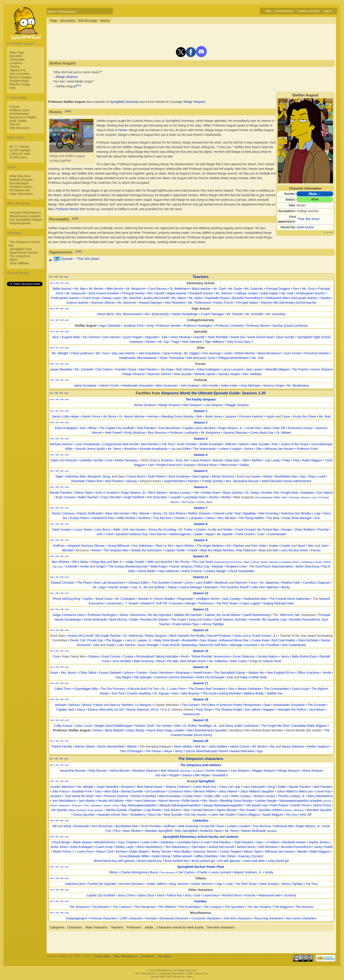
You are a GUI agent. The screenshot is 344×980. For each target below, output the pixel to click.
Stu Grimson (91, 337)
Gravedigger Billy (86, 689)
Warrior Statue (85, 746)
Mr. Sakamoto (270, 583)
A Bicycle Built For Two (143, 689)
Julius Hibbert (228, 791)
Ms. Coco (102, 353)
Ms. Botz (325, 416)
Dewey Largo (111, 298)
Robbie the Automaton (147, 550)
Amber (85, 566)
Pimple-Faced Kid (169, 465)
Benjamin (94, 476)
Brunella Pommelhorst (247, 298)
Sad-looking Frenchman (228, 562)
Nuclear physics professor (290, 326)
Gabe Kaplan (270, 293)
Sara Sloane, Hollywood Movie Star (224, 640)
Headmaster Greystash (137, 385)
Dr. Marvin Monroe (132, 416)
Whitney (298, 810)
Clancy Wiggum (249, 815)
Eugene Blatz (71, 337)
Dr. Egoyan (162, 693)
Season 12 (201, 593)
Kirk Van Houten (134, 529)
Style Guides (18, 121)
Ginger (101, 566)
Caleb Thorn (63, 689)
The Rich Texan (227, 603)
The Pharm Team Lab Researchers (101, 583)
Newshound (191, 714)
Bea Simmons (158, 433)
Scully (212, 529)
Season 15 (201, 651)
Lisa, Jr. (137, 587)
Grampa (189, 465)
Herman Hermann (131, 884)
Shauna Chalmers (178, 787)
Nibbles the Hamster (188, 615)
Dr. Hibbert (284, 433)
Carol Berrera (158, 289)
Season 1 (201, 411)
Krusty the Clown (304, 416)
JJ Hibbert (273, 842)
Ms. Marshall (132, 298)
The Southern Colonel (167, 583)
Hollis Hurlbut (126, 518)
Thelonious (206, 603)
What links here (20, 176)
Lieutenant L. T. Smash (122, 603)
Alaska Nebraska (242, 751)
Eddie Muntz (191, 801)
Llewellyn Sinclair (91, 460)
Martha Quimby (117, 810)
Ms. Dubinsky (254, 289)
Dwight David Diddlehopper (114, 726)
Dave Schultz (285, 337)
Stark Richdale (218, 337)
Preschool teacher (317, 353)
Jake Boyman (190, 693)
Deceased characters (174, 918)
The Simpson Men (116, 550)
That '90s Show (308, 219)
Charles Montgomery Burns (139, 872)
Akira (267, 428)
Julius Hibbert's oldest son (295, 791)
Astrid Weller (147, 571)
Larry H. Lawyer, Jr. (138, 640)
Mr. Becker (96, 289)
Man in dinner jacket (256, 562)
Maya (168, 751)
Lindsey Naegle (215, 571)
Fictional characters (104, 918)
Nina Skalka (182, 852)
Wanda (302, 852)
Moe (285, 497)
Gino (232, 689)
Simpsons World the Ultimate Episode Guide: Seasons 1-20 (213, 393)
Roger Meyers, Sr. (133, 493)
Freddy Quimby (213, 481)
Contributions (284, 11)
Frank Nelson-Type (186, 624)
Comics (14, 67)
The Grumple (317, 705)
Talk (268, 11)
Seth (151, 562)
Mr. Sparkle (225, 534)
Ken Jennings (212, 353)
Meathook (221, 583)
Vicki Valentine (192, 342)
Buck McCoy (118, 619)
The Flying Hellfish (251, 518)
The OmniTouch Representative (271, 566)
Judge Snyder (135, 562)
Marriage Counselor (244, 645)
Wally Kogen (159, 566)
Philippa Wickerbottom (233, 358)
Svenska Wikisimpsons (25, 213)
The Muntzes (305, 907)
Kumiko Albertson (62, 787)
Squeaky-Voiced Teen (113, 815)
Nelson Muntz (246, 847)
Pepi (296, 460)
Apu (303, 476)
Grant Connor (111, 656)
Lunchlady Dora (187, 842)
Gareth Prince (301, 805)
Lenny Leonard (233, 369)
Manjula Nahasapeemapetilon (180, 805)
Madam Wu (256, 673)
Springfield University (124, 102)
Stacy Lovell (317, 476)
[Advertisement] (25, 353)
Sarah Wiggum (273, 815)
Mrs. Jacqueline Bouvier (242, 481)
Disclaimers (148, 956)
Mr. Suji (164, 342)
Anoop (327, 801)
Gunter (256, 476)
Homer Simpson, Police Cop (190, 566)
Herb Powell (113, 433)
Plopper (174, 775)
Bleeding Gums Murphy (177, 416)
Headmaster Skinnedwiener (138, 358)
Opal (267, 705)
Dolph (54, 460)
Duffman (59, 546)
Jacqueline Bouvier (73, 771)
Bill (74, 562)
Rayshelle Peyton (217, 298)
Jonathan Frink (134, 326)
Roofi (185, 656)
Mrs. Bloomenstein (129, 314)
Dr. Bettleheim (179, 289)
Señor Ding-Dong (307, 566)
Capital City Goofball (101, 895)
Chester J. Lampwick (189, 518)
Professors (134, 927)
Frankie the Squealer (102, 884)
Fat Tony (168, 444)
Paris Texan (204, 710)
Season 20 (201, 741)
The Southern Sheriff (234, 587)
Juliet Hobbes (218, 746)
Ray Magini (123, 677)
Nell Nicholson (268, 847)
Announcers (222, 656)
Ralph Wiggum (312, 460)
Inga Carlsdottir (110, 326)
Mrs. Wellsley (252, 374)
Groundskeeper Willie (268, 497)
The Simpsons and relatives (201, 765)
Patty (287, 460)
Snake (273, 546)
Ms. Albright (60, 353)
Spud (301, 546)
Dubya (288, 810)
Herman (153, 416)
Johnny (129, 673)
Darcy (81, 710)
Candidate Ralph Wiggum (310, 726)
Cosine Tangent (231, 852)
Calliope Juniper (247, 293)
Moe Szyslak (183, 374)
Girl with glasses (229, 861)
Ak (145, 587)
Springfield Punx (21, 249)
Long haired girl (278, 861)
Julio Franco (60, 791)
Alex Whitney (61, 562)
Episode (67, 259)
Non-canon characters (301, 918)
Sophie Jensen (319, 842)
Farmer (316, 550)
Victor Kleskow (180, 337)
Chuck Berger (61, 842)
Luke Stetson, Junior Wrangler (138, 645)
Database (307, 493)
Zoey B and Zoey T (240, 342)
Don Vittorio (325, 493)
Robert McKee (245, 353)
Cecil (109, 534)
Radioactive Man (255, 599)
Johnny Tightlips (213, 624)
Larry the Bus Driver (294, 550)
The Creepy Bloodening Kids (128, 566)
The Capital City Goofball (117, 428)
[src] (79, 85)
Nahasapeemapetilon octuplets (301, 801)
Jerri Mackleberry (64, 801)
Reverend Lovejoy (300, 428)
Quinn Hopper (133, 337)
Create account (308, 11)
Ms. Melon (179, 298)
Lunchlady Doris (194, 497)
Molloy (268, 476)
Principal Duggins (278, 289)
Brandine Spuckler (319, 810)
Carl (151, 465)
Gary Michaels (250, 385)
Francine (176, 603)
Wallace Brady (254, 693)
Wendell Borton (105, 842)
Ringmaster (186, 599)
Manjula (218, 566)
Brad (262, 550)
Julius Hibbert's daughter (257, 791)
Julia (164, 337)
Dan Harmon (112, 337)
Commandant (277, 534)
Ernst (240, 476)
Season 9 (201, 540)
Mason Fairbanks (249, 689)
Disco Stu (155, 815)
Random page (19, 81)
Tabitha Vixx (275, 693)
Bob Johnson (185, 369)
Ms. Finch (309, 289)
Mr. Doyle (235, 289)
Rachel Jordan (119, 587)
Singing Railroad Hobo (279, 603)
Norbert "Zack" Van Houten (154, 726)
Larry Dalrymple (254, 787)
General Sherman (235, 433)
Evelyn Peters (80, 518)
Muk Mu (200, 746)
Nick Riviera (172, 810)
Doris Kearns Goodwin (104, 293)
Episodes (16, 56)
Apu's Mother (185, 546)
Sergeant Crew (236, 566)
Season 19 (201, 720)
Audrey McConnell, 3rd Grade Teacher (94, 636)
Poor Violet (259, 546)
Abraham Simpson (145, 771)
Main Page (17, 52)
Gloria (124, 615)
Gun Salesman (142, 546)
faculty (214, 837)
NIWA (13, 260)
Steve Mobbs (183, 746)
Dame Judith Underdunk (242, 726)
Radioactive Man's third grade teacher (291, 298)
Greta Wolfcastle (95, 619)
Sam (187, 810)
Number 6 (145, 599)
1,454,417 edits (20, 154)
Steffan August (86, 326)
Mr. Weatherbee (298, 385)
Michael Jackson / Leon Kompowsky (75, 444)
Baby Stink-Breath (167, 640)
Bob (199, 416)
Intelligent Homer (208, 599)
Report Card (105, 852)
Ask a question (19, 74)
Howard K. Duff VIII (154, 603)
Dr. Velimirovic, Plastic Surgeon (145, 636)
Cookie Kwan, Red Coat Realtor (273, 640)
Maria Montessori (269, 353)
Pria (86, 805)
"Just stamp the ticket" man (83, 796)
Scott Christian (187, 444)
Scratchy (167, 460)
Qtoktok (159, 587)
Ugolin (270, 416)
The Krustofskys (190, 907)
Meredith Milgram (277, 369)
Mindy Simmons (223, 476)
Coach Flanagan (213, 314)
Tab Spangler (143, 677)
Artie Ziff (279, 428)
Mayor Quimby (233, 493)
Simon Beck (105, 314)
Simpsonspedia (20, 223)
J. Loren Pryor (84, 852)
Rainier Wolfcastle (90, 513)
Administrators (19, 114)
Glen (311, 546)
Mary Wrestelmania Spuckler (207, 730)
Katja (244, 677)
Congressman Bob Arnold (120, 444)
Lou (173, 449)
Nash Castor (239, 661)
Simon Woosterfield (111, 746)
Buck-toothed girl (203, 861)
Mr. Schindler (255, 314)
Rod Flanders (114, 481)
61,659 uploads (20, 150)
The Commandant (276, 689)
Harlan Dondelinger (185, 314)
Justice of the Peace (295, 444)
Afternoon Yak (290, 615)
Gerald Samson (203, 810)
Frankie (142, 673)
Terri (170, 546)
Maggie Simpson (238, 405)
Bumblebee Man (286, 476)
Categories (57, 927)
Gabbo (244, 465)
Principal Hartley (133, 293)
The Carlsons (122, 907)
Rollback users (19, 110)
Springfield (206, 781)
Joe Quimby (59, 810)
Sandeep (96, 805)
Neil (275, 550)
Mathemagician (180, 534)
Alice (55, 337)
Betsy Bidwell (114, 730)
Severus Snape (274, 385)
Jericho (213, 497)
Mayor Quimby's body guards (86, 810)
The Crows (178, 619)
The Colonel (190, 705)
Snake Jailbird (156, 884)
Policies (15, 107)
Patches (239, 546)
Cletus (210, 518)
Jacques (231, 416)
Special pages (19, 183)
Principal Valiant (247, 303)
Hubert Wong (161, 856)
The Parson (153, 751)
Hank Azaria (305, 227)
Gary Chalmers (128, 842)
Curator (128, 656)
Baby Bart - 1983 (237, 460)
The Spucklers (235, 907)
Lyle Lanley (273, 460)
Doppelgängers (77, 918)
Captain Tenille (175, 550)
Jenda (327, 673)
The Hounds (167, 872)
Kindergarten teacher (311, 293)
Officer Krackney (308, 673)
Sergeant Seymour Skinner (86, 546)
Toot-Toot (118, 693)
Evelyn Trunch (223, 303)
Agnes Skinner (227, 810)
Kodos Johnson (202, 884)
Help (12, 88)
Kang (192, 619)
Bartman (186, 771)
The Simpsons (79, 907)
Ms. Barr (80, 289)
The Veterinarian (204, 449)
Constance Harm (180, 791)
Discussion (68, 21)
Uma (115, 805)
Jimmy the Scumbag (162, 529)
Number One (270, 493)
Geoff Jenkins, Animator (231, 619)
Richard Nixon (207, 465)
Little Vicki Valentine (265, 587)
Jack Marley (87, 801)
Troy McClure (162, 518)
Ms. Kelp (287, 293)
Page (54, 21)
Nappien (269, 710)
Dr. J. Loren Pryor (174, 689)
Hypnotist (152, 337)
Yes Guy (291, 815)
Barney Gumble (132, 791)
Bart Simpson (192, 405)
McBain (272, 831)
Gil (228, 546)
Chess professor (82, 353)
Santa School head (260, 337)
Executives (96, 603)
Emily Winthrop (135, 433)
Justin (228, 353)
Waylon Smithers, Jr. (248, 872)
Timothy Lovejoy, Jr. (292, 796)
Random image (20, 84)
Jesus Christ (126, 895)
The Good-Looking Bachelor (222, 693)
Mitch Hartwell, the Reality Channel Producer (200, 636)
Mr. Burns (110, 416)
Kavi (175, 693)
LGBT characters (131, 918)
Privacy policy (102, 956)
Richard (121, 852)
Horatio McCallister (111, 801)
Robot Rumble (202, 656)
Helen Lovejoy (241, 796)
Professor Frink (307, 449)
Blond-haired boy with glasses (114, 861)
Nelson (244, 444)
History (105, 21)
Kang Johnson (179, 884)
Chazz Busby (135, 730)
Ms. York (258, 358)
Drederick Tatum (211, 831)
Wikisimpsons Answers (25, 216)
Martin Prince (91, 416)
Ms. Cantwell (84, 369)
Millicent (231, 444)
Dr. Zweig (252, 493)
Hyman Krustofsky (144, 796)
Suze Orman (293, 353)
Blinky (92, 428)
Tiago (175, 342)
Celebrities (201, 821)
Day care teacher (124, 353)
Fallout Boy (174, 895)
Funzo (253, 583)
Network (324, 599)
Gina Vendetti (122, 661)
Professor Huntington (198, 326)
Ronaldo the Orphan (154, 619)
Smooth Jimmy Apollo (90, 449)
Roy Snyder (248, 810)
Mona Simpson (313, 771)
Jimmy (157, 513)
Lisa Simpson (214, 405)
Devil (161, 895)
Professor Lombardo (229, 326)
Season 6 (201, 487)
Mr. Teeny (114, 449)
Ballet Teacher (88, 497)
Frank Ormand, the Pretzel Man (257, 529)
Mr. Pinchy (182, 562)
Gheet (53, 805)
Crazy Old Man (111, 497)
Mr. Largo (99, 587)
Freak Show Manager (297, 518)
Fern (296, 289)
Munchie (166, 562)
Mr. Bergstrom (136, 289)
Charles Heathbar (139, 693)
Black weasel (82, 842)
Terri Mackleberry (177, 847)
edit (68, 111)
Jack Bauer (317, 710)
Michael (61, 705)
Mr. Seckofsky (276, 314)
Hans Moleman (169, 571)
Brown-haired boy (150, 861)
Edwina (93, 656)
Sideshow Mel (283, 826)
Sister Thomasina (172, 358)
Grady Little (212, 796)
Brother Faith (291, 583)
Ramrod (241, 583)
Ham (260, 842)
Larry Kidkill (204, 583)
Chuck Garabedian (242, 571)
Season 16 (201, 667)
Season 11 (201, 577)
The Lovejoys (213, 907)
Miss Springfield (186, 831)
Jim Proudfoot (270, 645)
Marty (84, 562)
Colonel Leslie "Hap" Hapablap (235, 513)
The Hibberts (167, 907)
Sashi (107, 805)
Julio (96, 645)
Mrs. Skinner (141, 513)
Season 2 (201, 422)
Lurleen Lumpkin (230, 449)
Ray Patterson (246, 550)
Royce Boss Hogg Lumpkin (166, 730)
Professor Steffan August (72, 730)
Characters (17, 59)
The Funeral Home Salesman (290, 599)
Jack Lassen (254, 369)
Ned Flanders (148, 369)
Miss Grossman (167, 385)
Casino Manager (191, 587)
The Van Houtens (259, 907)
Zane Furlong (172, 353)
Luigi (317, 513)
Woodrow (130, 449)
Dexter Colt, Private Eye (86, 640)
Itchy (154, 460)
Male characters (97, 927)
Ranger (287, 529)
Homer (123, 130)
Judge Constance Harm (69, 615)
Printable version (21, 187)
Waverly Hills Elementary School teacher (289, 303)
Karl (83, 428)
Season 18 (201, 699)
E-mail (205, 842)
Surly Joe (182, 460)
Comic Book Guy (262, 433)
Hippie (210, 534)
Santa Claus (146, 895)
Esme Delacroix (244, 656)
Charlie (193, 550)
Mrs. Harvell (156, 293)
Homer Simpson (322, 369)
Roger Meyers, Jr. (230, 428)
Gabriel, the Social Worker (223, 615)
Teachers (201, 277)
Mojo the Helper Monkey (217, 550)
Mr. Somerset (127, 303)
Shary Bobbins (305, 529)
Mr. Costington (125, 599)
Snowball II (220, 775)
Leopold (175, 497)
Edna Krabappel (208, 369)
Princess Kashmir (251, 416)
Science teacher (77, 303)
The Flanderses (145, 907)
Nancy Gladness (293, 746)
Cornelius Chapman (316, 583)
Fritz (275, 444)
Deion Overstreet (161, 673)
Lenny (189, 583)
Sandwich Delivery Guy (132, 534)
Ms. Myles (196, 298)
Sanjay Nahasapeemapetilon (223, 805)
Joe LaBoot (253, 710)
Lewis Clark (150, 842)
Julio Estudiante (149, 353)
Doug (106, 476)
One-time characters (238, 918)
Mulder (228, 529)
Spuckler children (270, 810)
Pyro (117, 831)
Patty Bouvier (98, 771)
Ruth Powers (157, 476)
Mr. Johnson (224, 293)
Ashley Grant (211, 493)
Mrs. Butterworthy (157, 314)
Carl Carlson (104, 369)
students (232, 837)
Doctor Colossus (63, 513)
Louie (88, 726)
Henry (285, 656)
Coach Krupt (91, 298)
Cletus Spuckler (84, 815)
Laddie (198, 534)
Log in (328, 11)
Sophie (88, 599)
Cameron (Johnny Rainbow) (174, 677)
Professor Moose (67, 209)
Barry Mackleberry (320, 796)
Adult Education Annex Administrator (287, 481)
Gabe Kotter (229, 385)
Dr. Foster (186, 529)
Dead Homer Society (24, 253)
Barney (218, 460)
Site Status (164, 956)
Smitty (269, 872)
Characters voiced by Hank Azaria (180, 927)
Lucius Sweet (83, 529)
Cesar (286, 416)
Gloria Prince (322, 805)
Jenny (179, 751)
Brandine (211, 587)
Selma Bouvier (120, 771)
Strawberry (138, 815)
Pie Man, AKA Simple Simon (187, 661)
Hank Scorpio (61, 529)
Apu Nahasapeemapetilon (139, 805)
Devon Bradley (165, 599)
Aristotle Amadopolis (154, 449)
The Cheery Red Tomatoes (207, 689)
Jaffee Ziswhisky (206, 856)
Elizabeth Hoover (201, 293)
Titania (172, 587)
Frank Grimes (245, 534)
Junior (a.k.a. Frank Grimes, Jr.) (256, 636)
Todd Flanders (146, 428)
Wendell (67, 550)
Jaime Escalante (85, 385)
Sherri (159, 546)
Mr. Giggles (192, 353)
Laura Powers (201, 460)
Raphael (136, 810)
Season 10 (201, 556)
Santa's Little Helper (66, 416)
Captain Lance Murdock (199, 428)
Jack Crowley (232, 599)
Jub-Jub (160, 775)
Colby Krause (63, 726)
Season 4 (201, 455)
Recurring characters (269, 918)
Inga (259, 751)
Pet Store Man (157, 497)
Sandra (325, 298)
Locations (16, 63)
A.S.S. (166, 710)
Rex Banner (159, 534)
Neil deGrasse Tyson (201, 358)
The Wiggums (283, 907)
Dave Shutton (132, 831)
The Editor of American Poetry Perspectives (231, 705)
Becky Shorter (162, 852)
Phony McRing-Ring (66, 599)
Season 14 (201, 630)
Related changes (21, 180)
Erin (317, 518)
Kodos (207, 619)
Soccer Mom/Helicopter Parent (207, 751)
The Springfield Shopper (26, 220)
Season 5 (201, 471)
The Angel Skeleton (210, 546)
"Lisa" (261, 534)
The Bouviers (101, 907)
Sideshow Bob (75, 476)
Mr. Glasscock (76, 293)
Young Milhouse (118, 546)
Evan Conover (66, 497)
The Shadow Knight (228, 710)
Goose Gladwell (110, 673)
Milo (178, 726)
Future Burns (136, 476)
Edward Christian (62, 583)
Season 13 (201, 609)
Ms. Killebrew (218, 661)
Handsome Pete (103, 518)
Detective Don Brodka (296, 513)
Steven (151, 342)
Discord (14, 124)
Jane (324, 546)
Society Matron (268, 656)
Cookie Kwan (192, 796)
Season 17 (201, 683)
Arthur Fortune (192, 571)
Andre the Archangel (210, 677)
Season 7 (201, 508)
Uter (196, 493)
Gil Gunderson (156, 791)
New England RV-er (280, 673)
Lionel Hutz (253, 428)
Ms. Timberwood (199, 303)
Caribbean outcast (311, 562)
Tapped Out (17, 70)
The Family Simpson (201, 399)
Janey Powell (324, 847)
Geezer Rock (272, 661)
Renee (96, 550)
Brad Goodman (179, 476)
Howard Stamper (151, 303)
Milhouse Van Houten (279, 449)
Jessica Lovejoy (180, 493)
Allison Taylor (84, 493)
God (109, 460)
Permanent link (20, 190)
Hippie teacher (177, 293)
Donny (97, 730)
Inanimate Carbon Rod (87, 481)
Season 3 (201, 439)
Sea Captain (201, 476)
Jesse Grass (104, 599)
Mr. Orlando (235, 314)
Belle (117, 529)
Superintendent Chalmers (182, 481)
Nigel (59, 476)
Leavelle (199, 337)
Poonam (77, 805)
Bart (209, 502)
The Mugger (114, 640)
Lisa (314, 497)
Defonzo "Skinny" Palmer (86, 705)
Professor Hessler (168, 326)
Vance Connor (240, 746)
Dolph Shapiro (139, 852)
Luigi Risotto (153, 810)
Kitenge (190, 603)
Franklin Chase (126, 369)
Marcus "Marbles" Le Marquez (131, 705)
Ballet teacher (62, 289)
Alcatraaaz (183, 673)
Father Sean (259, 677)
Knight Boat (290, 493)
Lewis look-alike (254, 861)
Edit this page (88, 21)
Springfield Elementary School (185, 837)
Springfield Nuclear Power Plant (201, 867)
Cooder (286, 546)
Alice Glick (111, 791)
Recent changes (20, 77)
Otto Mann (199, 847)
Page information (21, 194)
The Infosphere (20, 256)
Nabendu (64, 805)
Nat (272, 746)
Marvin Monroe (169, 801)
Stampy (132, 481)
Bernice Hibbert (205, 791)
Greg (150, 326)
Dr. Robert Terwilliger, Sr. (200, 726)
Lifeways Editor (138, 583)
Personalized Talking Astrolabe (157, 656)
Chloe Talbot (88, 673)
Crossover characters (206, 918)
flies (259, 460)
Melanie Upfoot (205, 374)
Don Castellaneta (294, 645)
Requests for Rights (23, 117)
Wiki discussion (20, 128)
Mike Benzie (115, 289)
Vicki (230, 677)
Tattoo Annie (228, 465)
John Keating (189, 385)
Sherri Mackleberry (149, 847)
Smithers (144, 518)
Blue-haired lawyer (150, 787)
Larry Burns (103, 529)
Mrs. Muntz (69, 673)
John (100, 534)
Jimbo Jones (213, 416)
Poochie (323, 529)
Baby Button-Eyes (304, 656)
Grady (110, 645)
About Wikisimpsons (125, 956)
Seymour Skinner (103, 303)
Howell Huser (202, 673)
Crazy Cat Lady (230, 787)
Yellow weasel (182, 856)
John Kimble (210, 385)
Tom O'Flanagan (131, 751)
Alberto (132, 746)
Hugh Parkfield (134, 497)
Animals (151, 918)
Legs (219, 884)
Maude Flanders (61, 493)
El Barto (198, 771)
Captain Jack (65, 710)
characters (201, 759)
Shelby (226, 497)
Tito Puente (300, 369)
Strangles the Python (292, 710)
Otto (259, 449)
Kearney (71, 460)
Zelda (134, 619)
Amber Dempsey (126, 460)
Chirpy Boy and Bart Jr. (107, 562)
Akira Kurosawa (170, 796)
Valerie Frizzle (109, 385)
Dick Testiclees (175, 303)
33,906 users (18, 157)
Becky (286, 587)
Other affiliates (19, 263)
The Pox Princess (113, 689)
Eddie (186, 449)
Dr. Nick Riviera (175, 513)
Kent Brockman (169, 428)
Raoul (160, 661)
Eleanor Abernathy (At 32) (105, 710)
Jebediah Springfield (158, 831)
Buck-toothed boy (177, 861)
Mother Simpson (200, 513)
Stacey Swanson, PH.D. (143, 710)
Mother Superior (318, 746)
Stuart (54, 673)
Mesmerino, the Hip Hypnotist (151, 615)
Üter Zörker (228, 856)
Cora (56, 656)
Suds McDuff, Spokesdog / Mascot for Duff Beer (195, 645)
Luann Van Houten (222, 815)
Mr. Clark (220, 289)
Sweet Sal (237, 337)
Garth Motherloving (257, 615)
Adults (149, 927)
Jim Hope (167, 369)
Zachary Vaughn (229, 374)
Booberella (190, 640)
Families (201, 901)
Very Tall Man (227, 518)
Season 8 (201, 524)
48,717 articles (19, 147)
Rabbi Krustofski (211, 444)
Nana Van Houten (117, 513)
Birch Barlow (157, 493)
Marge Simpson (67, 77)
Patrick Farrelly (62, 746)
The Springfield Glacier (230, 673)
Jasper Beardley (61, 369)
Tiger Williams (214, 342)
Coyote (200, 529)
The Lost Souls (202, 562)
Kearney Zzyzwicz (251, 856)
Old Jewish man (257, 805)
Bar (254, 460)
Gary (121, 476)
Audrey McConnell (156, 298)
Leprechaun (211, 895)
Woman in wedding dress (284, 562)
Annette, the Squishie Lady (268, 619)
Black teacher (201, 289)
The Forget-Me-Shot (275, 726)
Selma (249, 449)
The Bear (273, 518)
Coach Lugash (250, 603)
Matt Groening (268, 513)
